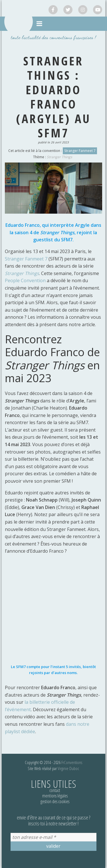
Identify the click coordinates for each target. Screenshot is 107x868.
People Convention (25, 280)
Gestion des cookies (55, 801)
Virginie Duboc (68, 768)
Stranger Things (59, 157)
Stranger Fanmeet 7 (80, 151)
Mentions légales (55, 796)
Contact (55, 790)
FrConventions (72, 762)
